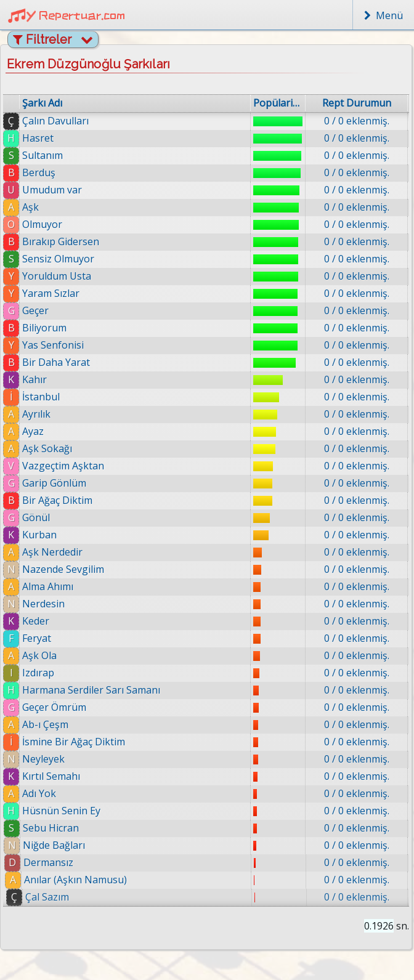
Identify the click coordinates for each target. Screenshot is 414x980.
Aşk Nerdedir (52, 552)
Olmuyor (42, 224)
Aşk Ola (42, 655)
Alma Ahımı (48, 586)
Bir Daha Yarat (56, 362)
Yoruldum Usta (57, 276)
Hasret (38, 138)
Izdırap (41, 673)
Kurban (39, 535)
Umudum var (52, 190)
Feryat (39, 638)
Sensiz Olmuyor (58, 259)
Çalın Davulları (55, 121)
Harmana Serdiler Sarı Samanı (94, 690)
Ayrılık (36, 414)
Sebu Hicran (62, 828)
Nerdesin (43, 604)
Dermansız (61, 862)
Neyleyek (50, 759)
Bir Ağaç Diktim (57, 500)
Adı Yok (48, 793)
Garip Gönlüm (54, 483)
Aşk (30, 207)
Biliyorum (44, 328)
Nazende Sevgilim (63, 569)
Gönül (36, 517)
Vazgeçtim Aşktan (63, 466)
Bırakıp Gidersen (61, 241)
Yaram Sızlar (51, 293)
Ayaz (33, 431)
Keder (36, 621)
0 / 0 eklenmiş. (357, 121)
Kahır (34, 379)
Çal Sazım (61, 897)
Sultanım (43, 155)
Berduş (39, 172)
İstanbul (41, 397)
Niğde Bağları (66, 845)
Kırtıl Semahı (59, 776)
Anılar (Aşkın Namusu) (88, 880)
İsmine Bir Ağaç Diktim (79, 742)
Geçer (35, 310)
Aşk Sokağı (47, 448)
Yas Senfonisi (53, 345)
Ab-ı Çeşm (50, 724)
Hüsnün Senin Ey (71, 811)
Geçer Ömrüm (58, 707)
